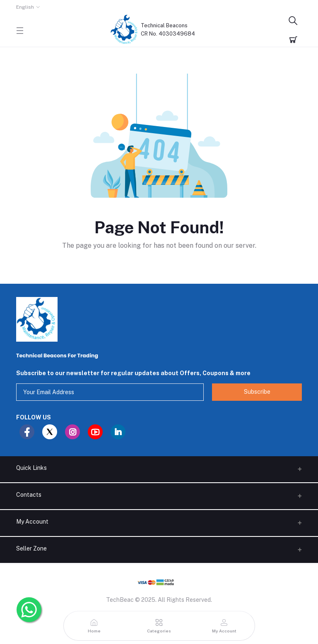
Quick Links (31, 468)
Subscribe (257, 392)
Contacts (29, 495)
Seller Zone (31, 548)
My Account (32, 522)
